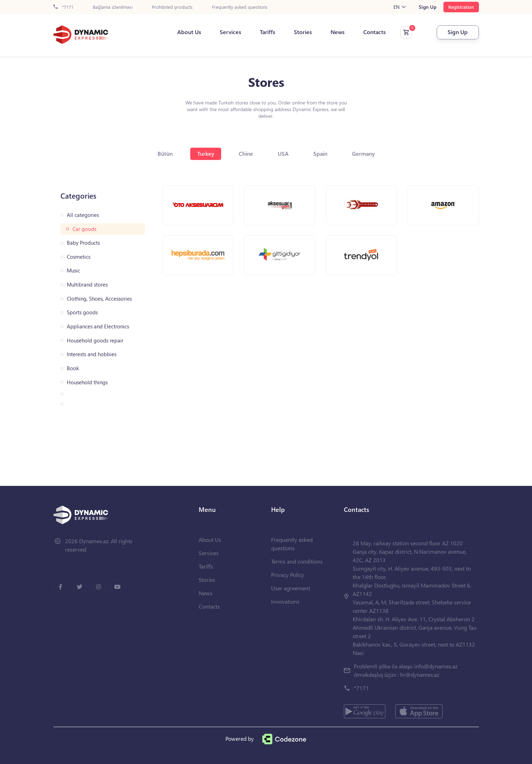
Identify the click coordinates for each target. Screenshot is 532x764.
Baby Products (83, 243)
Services (230, 32)
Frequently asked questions (240, 7)
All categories (83, 215)
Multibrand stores (87, 285)
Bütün (165, 153)
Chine (246, 153)
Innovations (285, 601)
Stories (303, 32)
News (338, 32)
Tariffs (268, 32)
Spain (320, 153)
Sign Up (428, 7)
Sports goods (82, 312)
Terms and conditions (297, 561)
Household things (87, 382)
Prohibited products (172, 7)
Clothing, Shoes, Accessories (99, 299)
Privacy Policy (288, 575)
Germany (363, 153)
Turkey (206, 153)
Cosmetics (79, 257)
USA (283, 153)
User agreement (291, 588)
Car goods (84, 229)
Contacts (374, 32)
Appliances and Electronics (98, 326)
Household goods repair (95, 341)
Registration (461, 7)
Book (73, 368)
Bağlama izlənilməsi (113, 7)
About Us (189, 32)
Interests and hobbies (92, 354)
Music (73, 271)
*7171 (63, 7)
